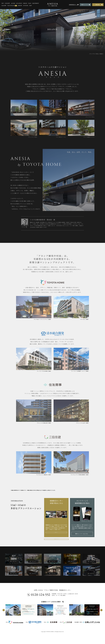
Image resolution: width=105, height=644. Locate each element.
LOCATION (19, 3)
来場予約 (97, 5)
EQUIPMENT (36, 3)
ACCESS (13, 3)
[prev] (4, 620)
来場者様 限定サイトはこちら (57, 540)
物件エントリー (85, 5)
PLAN (30, 3)
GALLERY (4, 6)
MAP (30, 6)
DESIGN (25, 3)
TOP (3, 3)
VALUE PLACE (12, 6)
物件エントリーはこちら (82, 534)
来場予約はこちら (56, 534)
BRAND (20, 6)
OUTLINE (26, 6)
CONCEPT (7, 3)
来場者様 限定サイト (73, 5)
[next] (101, 620)
